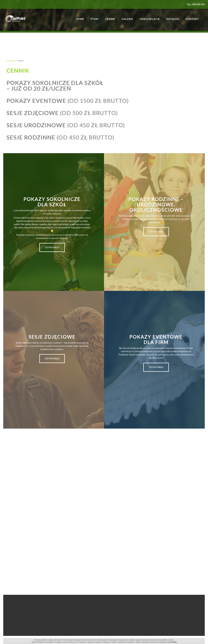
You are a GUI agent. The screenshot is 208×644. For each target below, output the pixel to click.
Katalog (173, 19)
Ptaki (95, 19)
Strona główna (12, 61)
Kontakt (192, 19)
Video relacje (150, 19)
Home (80, 19)
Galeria (127, 19)
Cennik (110, 19)
